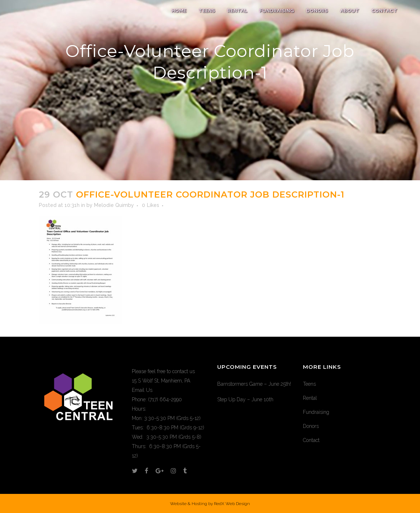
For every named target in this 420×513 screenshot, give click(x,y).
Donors (311, 426)
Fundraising (316, 412)
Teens (309, 384)
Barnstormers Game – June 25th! (254, 384)
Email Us (142, 390)
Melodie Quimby (114, 205)
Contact (311, 440)
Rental (310, 398)
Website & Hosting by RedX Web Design (210, 504)
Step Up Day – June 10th (245, 399)
